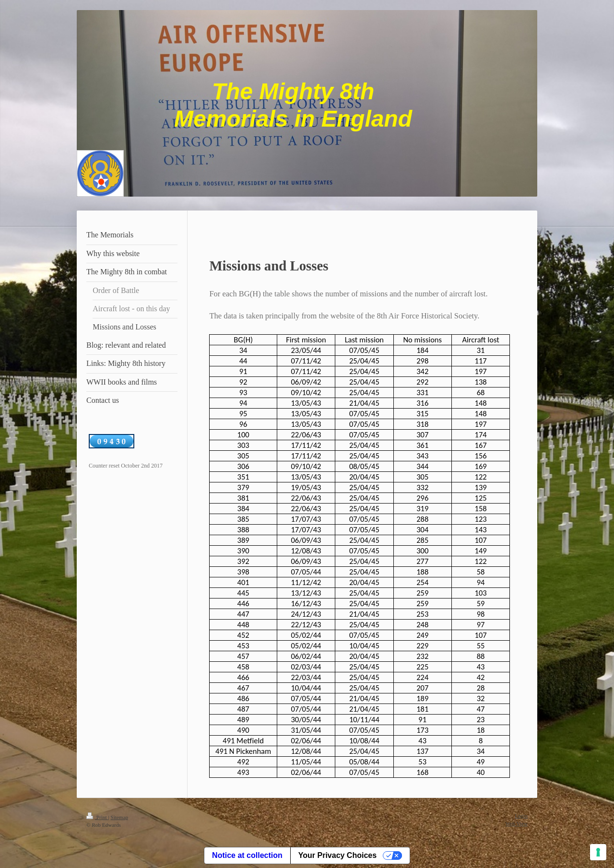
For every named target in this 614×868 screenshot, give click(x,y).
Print (97, 817)
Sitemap (119, 817)
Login (521, 816)
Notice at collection (247, 855)
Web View (517, 823)
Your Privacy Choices (337, 855)
